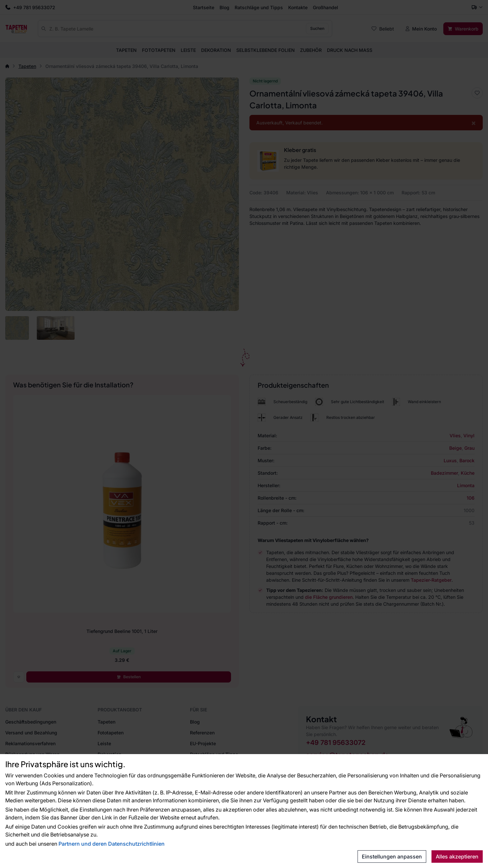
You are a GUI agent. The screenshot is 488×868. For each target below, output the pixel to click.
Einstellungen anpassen (392, 857)
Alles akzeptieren (457, 857)
